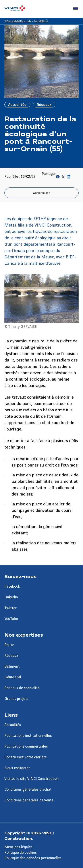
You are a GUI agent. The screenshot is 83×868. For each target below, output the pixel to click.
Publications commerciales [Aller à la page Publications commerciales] (26, 746)
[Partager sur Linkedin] (68, 178)
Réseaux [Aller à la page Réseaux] (11, 656)
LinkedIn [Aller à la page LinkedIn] (11, 597)
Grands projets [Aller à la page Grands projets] (16, 699)
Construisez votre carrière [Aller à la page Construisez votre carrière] (26, 757)
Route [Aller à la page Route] (9, 645)
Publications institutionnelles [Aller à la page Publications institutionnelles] (28, 736)
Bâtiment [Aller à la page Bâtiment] (12, 666)
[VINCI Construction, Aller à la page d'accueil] (15, 9)
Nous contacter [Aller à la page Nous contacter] (17, 768)
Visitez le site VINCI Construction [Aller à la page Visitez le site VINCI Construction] (32, 779)
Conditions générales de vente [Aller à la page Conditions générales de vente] (29, 800)
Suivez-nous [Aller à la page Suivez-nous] (20, 576)
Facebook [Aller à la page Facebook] (12, 587)
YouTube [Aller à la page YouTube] (11, 619)
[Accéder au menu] (75, 9)
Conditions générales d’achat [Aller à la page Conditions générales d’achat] (28, 790)
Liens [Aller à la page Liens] (11, 715)
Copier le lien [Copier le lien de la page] (42, 193)
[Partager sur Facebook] (58, 178)
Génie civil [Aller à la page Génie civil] (13, 677)
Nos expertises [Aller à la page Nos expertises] (24, 635)
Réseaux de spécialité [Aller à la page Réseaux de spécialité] (22, 688)
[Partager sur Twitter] (63, 178)
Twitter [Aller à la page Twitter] (11, 608)
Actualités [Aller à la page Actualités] (13, 725)
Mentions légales (18, 847)
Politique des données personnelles (33, 858)
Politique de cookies (21, 853)
